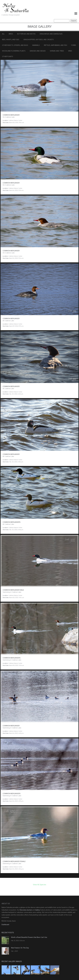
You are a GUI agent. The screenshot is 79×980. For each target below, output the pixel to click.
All (3, 34)
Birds (11, 34)
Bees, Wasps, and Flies (11, 40)
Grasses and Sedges (38, 51)
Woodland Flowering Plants (14, 51)
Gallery (37, 910)
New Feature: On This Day (20, 948)
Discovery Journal (26, 910)
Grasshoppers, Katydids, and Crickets (39, 40)
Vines (70, 51)
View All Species (40, 885)
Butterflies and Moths (26, 34)
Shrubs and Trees (57, 51)
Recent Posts (8, 933)
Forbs (74, 45)
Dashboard (5, 925)
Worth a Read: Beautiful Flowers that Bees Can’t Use (29, 937)
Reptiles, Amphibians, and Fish (56, 45)
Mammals (36, 45)
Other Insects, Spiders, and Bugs (15, 45)
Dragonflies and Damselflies (51, 34)
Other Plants (8, 56)
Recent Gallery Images (12, 961)
